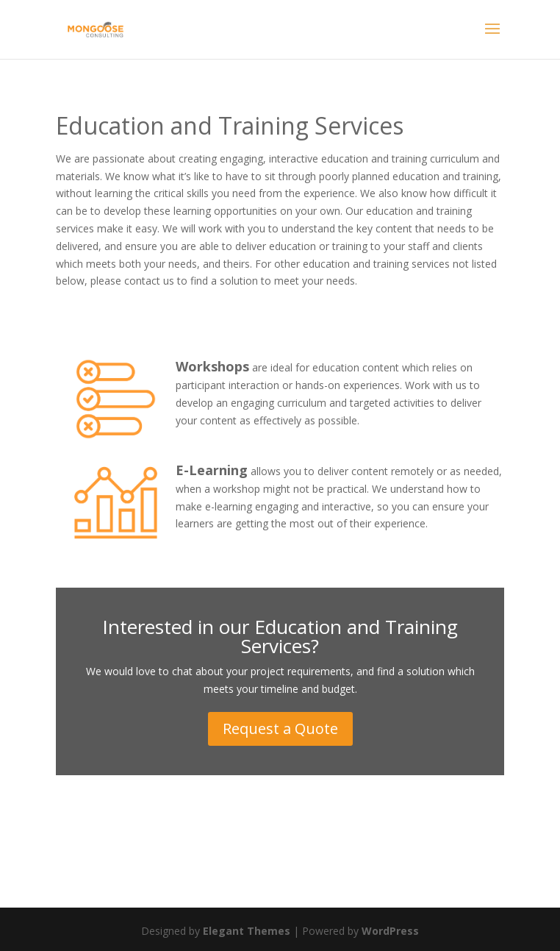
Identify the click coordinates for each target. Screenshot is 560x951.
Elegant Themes (247, 931)
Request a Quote (280, 729)
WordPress (390, 931)
